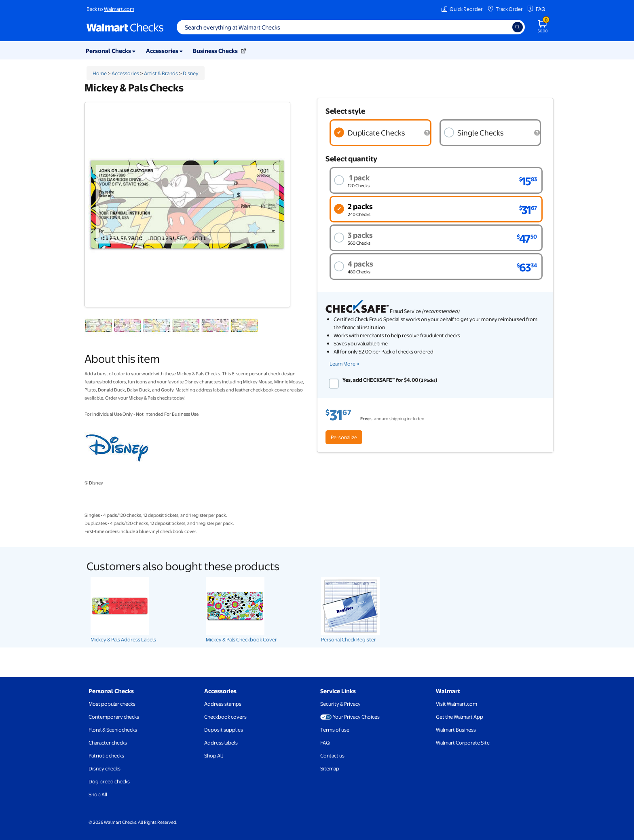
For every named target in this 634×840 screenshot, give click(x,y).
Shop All (98, 794)
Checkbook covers (225, 717)
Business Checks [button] (220, 51)
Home (100, 73)
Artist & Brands (161, 73)
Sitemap (330, 768)
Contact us (332, 755)
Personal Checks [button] (111, 51)
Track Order (505, 9)
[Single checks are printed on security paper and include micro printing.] (537, 133)
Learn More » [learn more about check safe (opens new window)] (344, 364)
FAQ (536, 9)
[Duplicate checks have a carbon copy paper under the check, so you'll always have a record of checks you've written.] (427, 133)
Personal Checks (111, 691)
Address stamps (223, 704)
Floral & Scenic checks (113, 730)
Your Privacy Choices (350, 717)
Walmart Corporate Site (463, 743)
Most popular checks (112, 704)
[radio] (380, 133)
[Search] (518, 27)
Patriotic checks (106, 755)
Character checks (108, 743)
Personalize (344, 437)
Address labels (221, 743)
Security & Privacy (340, 704)
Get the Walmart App (460, 717)
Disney (191, 73)
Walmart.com (119, 9)
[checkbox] (334, 384)
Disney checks (105, 768)
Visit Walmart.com (456, 704)
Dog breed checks (109, 781)
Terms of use (335, 730)
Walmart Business (456, 730)
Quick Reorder (462, 9)
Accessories (125, 73)
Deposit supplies (224, 730)
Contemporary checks (114, 717)
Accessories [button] (164, 51)
